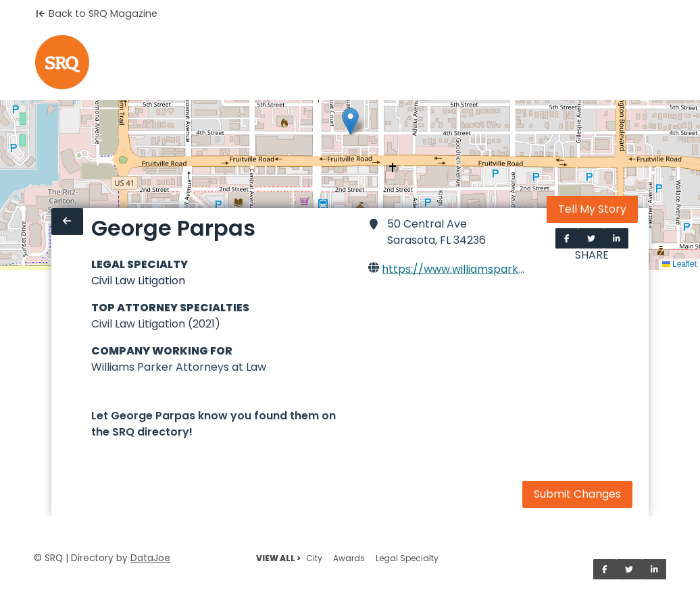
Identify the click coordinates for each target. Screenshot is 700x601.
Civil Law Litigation (138, 281)
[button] (350, 121)
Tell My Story (592, 209)
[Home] (62, 62)
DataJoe (150, 558)
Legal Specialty (407, 558)
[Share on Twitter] (591, 238)
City (314, 558)
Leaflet (679, 264)
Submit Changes (577, 494)
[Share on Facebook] (567, 238)
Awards (349, 558)
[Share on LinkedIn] (617, 238)
